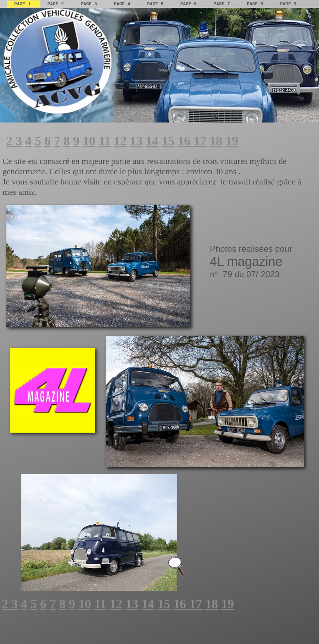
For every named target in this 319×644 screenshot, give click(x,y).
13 (136, 141)
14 (152, 141)
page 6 (190, 4)
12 (120, 141)
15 (168, 141)
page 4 (123, 4)
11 (105, 141)
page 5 (157, 4)
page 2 (57, 4)
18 (216, 141)
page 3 (90, 4)
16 (186, 141)
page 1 (24, 4)
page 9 (288, 4)
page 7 (223, 4)
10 (89, 141)
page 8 (256, 4)
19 (232, 141)
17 (200, 141)
